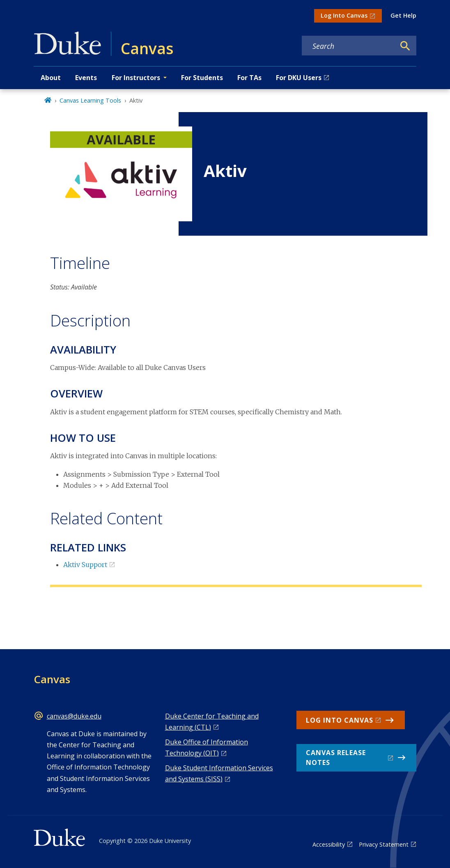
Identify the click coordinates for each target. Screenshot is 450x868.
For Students (202, 78)
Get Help (403, 15)
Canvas (52, 679)
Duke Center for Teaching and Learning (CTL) (212, 722)
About (51, 78)
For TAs (249, 78)
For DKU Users (299, 78)
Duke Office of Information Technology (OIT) (207, 747)
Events (86, 78)
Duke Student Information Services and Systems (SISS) (219, 773)
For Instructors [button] (136, 78)
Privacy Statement (384, 844)
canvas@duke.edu (74, 716)
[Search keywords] (349, 46)
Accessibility (329, 844)
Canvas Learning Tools (90, 100)
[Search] (405, 46)
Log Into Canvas (344, 15)
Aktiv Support (85, 565)
